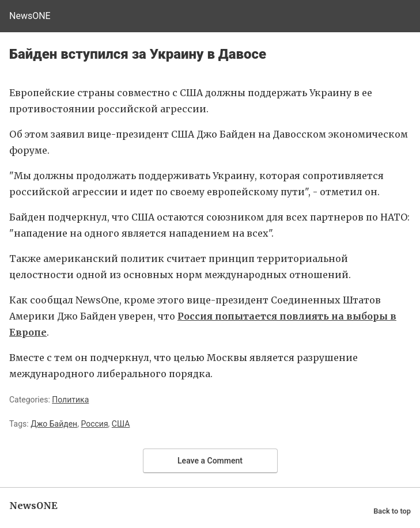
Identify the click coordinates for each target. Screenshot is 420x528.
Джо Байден (54, 424)
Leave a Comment (210, 461)
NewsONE (30, 16)
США (121, 424)
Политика (70, 400)
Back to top (392, 511)
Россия (94, 424)
